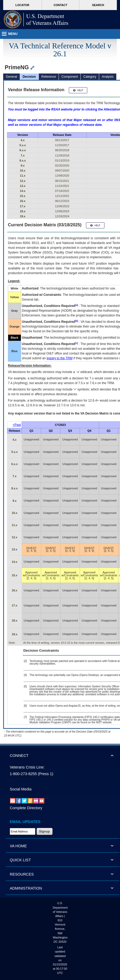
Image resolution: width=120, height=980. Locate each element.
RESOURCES (22, 874)
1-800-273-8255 (23, 774)
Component (70, 77)
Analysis (108, 77)
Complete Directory (26, 808)
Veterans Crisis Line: (27, 767)
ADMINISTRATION (26, 888)
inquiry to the (60, 358)
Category (90, 77)
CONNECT (19, 756)
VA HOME (18, 846)
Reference (49, 77)
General (11, 77)
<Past (17, 425)
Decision (29, 77)
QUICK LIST (20, 860)
